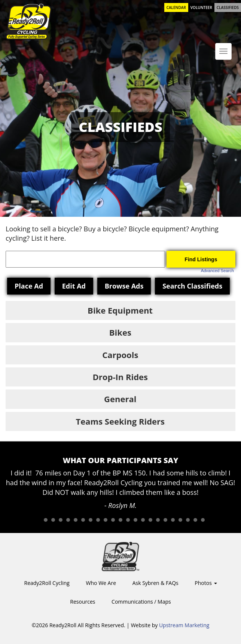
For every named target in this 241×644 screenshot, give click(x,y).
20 (180, 520)
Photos (206, 583)
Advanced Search (217, 271)
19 (173, 520)
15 (143, 520)
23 (203, 520)
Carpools (120, 355)
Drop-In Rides (120, 377)
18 (165, 520)
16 (150, 520)
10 (106, 520)
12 (120, 520)
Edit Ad (74, 286)
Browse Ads (124, 286)
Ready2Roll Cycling (47, 583)
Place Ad (29, 286)
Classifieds (228, 7)
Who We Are (101, 583)
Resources (83, 602)
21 (188, 520)
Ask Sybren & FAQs (155, 583)
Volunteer (201, 7)
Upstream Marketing (184, 625)
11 (113, 520)
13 (128, 520)
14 (135, 520)
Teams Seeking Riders (120, 421)
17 (158, 520)
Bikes (120, 332)
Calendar (176, 7)
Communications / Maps (141, 602)
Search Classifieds (192, 286)
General (120, 399)
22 (195, 520)
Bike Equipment (120, 310)
